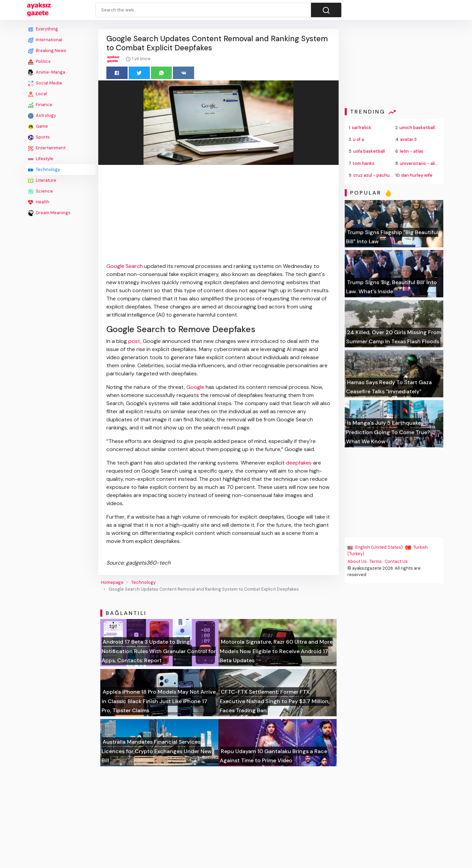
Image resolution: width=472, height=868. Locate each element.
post (134, 341)
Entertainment (47, 148)
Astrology (42, 116)
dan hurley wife (417, 175)
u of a (358, 139)
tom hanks (363, 163)
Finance (40, 105)
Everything (43, 29)
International (45, 40)
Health (39, 202)
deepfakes (299, 463)
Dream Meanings (49, 213)
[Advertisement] (60, 320)
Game (38, 126)
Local (37, 94)
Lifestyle (41, 159)
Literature (42, 180)
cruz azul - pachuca (374, 175)
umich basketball (417, 128)
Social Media (45, 83)
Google (195, 387)
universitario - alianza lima (427, 163)
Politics (39, 61)
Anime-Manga (47, 72)
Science (41, 191)
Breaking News (47, 51)
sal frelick (362, 128)
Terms (376, 561)
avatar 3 (408, 139)
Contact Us (396, 561)
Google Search (125, 266)
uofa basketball (369, 151)
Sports (39, 137)
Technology (44, 170)
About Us (357, 561)
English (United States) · (376, 547)
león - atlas (412, 151)
